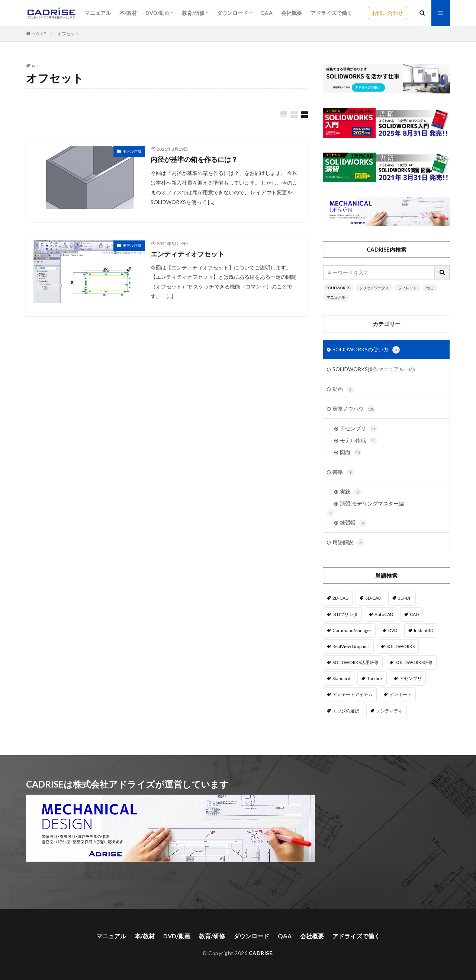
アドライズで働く (331, 13)
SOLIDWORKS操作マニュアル (374, 370)
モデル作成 (132, 151)
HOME (39, 34)
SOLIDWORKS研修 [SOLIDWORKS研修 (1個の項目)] (414, 662)
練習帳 (353, 523)
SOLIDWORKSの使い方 (366, 350)
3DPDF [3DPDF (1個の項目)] (405, 598)
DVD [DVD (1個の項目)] (393, 630)
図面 (351, 453)
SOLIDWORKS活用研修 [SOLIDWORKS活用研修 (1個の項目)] (356, 662)
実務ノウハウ (354, 409)
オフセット (68, 34)
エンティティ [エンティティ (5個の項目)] (389, 711)
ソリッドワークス (374, 288)
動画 (343, 389)
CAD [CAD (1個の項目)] (414, 614)
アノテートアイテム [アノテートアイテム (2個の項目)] (353, 694)
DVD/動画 (157, 13)
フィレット (408, 288)
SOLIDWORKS (338, 288)
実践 (351, 492)
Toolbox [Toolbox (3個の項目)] (375, 678)
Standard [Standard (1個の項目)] (341, 678)
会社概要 (292, 13)
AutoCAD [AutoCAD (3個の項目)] (384, 614)
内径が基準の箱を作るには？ (194, 159)
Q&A (266, 13)
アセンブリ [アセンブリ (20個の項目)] (411, 678)
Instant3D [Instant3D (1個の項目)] (424, 630)
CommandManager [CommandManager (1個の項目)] (352, 630)
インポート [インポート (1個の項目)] (401, 694)
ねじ (430, 288)
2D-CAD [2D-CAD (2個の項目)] (340, 598)
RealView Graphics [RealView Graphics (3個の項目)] (351, 646)
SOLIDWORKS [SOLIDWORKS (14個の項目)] (401, 646)
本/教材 (128, 13)
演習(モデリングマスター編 (372, 503)
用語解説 (348, 543)
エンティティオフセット (187, 254)
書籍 (343, 472)
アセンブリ (358, 429)
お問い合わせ (387, 13)
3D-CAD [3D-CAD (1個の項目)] (373, 598)
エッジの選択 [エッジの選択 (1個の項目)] (346, 711)
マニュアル (98, 13)
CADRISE (261, 953)
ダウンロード (232, 13)
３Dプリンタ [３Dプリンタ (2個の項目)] (345, 614)
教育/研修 (193, 13)
